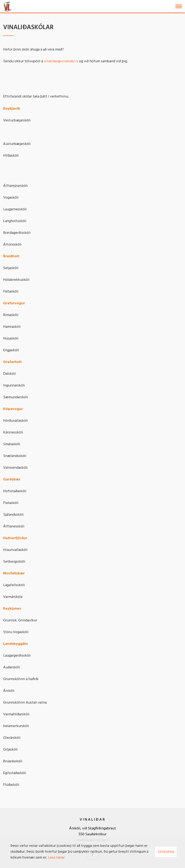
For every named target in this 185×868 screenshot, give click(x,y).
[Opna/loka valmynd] (179, 6)
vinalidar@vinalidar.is (61, 61)
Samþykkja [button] (166, 852)
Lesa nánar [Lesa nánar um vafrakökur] (56, 858)
